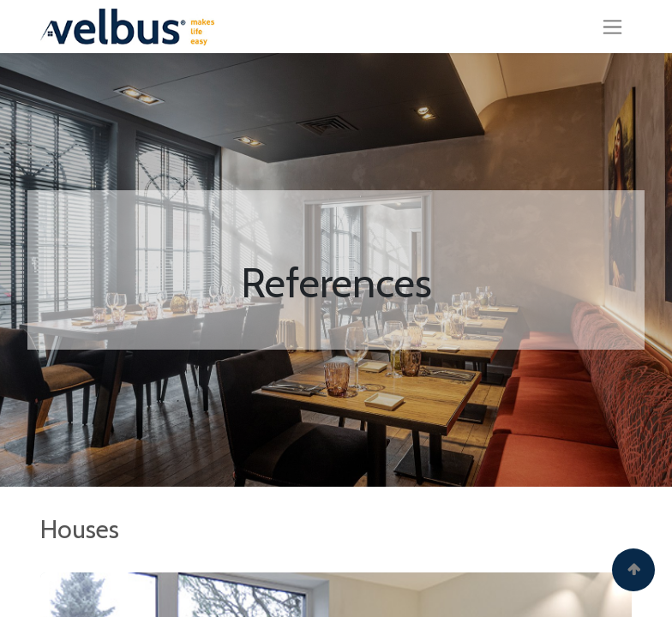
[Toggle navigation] (612, 27)
